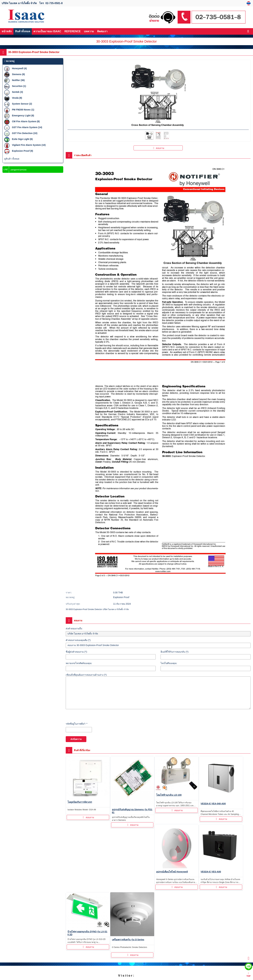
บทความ (89, 31)
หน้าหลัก (7, 31)
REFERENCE (73, 31)
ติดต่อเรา (102, 31)
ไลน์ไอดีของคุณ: (169, 663)
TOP (248, 975)
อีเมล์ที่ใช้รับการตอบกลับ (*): (175, 652)
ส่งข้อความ (76, 739)
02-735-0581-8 (54, 3)
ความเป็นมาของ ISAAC (47, 31)
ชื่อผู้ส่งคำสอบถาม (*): (77, 652)
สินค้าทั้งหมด (23, 31)
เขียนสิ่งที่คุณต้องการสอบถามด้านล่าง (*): (86, 675)
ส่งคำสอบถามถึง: (74, 629)
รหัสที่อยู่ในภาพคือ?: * (77, 724)
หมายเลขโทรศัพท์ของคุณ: (79, 663)
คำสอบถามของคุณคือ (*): (78, 640)
